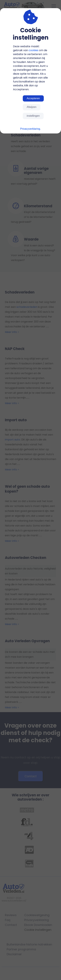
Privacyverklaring (30, 129)
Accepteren (33, 98)
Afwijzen (32, 107)
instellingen (33, 116)
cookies (34, 50)
